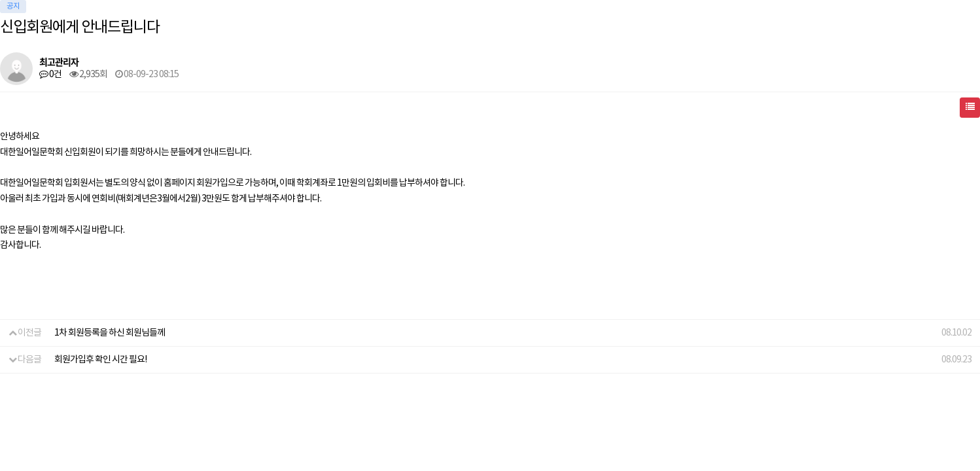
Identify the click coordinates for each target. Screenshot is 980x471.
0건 (50, 75)
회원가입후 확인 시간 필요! (100, 360)
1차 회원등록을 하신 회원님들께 (110, 333)
